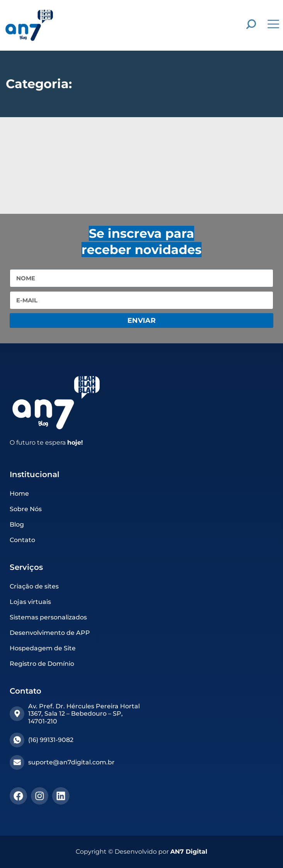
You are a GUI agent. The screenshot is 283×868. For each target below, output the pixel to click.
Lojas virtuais (30, 602)
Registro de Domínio (42, 664)
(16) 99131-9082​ (51, 740)
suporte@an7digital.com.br (71, 762)
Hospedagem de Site (43, 648)
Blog (17, 524)
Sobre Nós (26, 509)
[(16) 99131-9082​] (17, 740)
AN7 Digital (189, 852)
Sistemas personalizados (48, 617)
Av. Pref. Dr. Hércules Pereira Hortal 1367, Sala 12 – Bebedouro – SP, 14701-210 (84, 714)
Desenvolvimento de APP (50, 633)
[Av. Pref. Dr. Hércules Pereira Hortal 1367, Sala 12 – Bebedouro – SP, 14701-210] (17, 714)
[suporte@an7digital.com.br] (17, 762)
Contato (22, 540)
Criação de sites (34, 586)
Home (19, 494)
